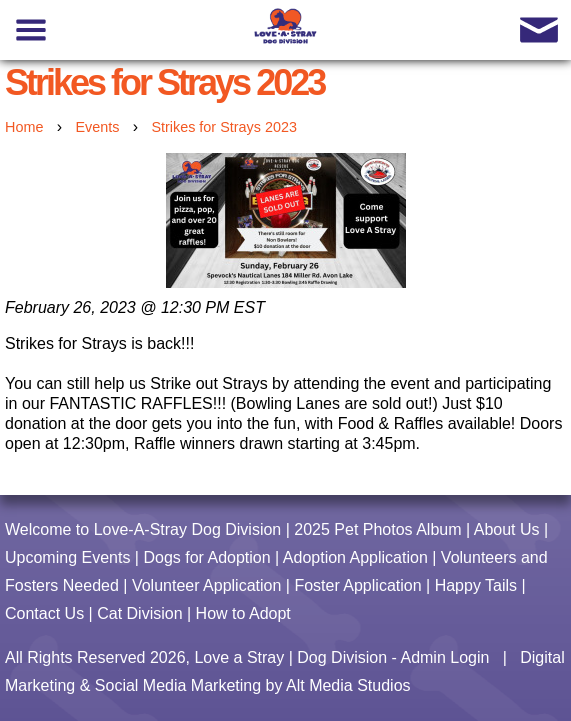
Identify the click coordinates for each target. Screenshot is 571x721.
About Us (507, 529)
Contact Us (44, 613)
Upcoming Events (67, 557)
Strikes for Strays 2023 (224, 127)
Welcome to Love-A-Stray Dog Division (143, 529)
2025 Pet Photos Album (377, 529)
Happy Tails (476, 585)
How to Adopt (243, 613)
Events (97, 127)
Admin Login (444, 657)
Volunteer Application (206, 585)
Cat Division (139, 613)
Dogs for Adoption (206, 557)
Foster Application (357, 585)
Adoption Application (355, 557)
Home (24, 127)
